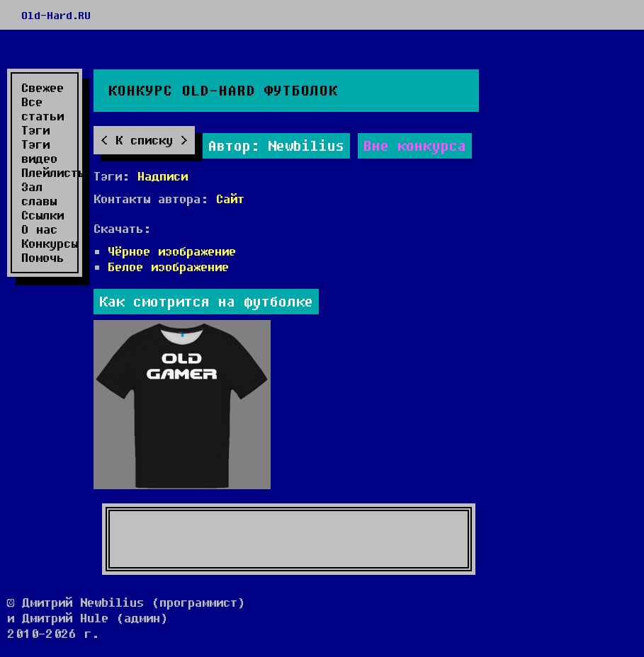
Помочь (43, 258)
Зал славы (39, 194)
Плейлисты (47, 173)
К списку (144, 140)
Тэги (35, 130)
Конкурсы (47, 244)
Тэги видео (39, 152)
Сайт (230, 199)
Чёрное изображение (172, 251)
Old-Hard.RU (56, 15)
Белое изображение (168, 267)
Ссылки (43, 215)
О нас (39, 229)
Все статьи (43, 109)
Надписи (163, 176)
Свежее (43, 88)
